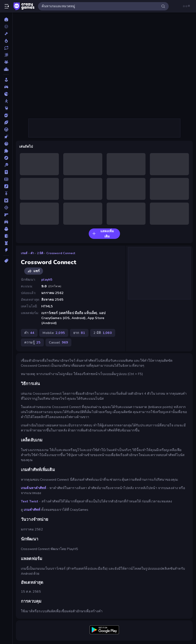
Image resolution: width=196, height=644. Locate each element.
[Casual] (6, 80)
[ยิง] (6, 208)
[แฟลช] (6, 186)
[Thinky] (6, 108)
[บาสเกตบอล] (6, 144)
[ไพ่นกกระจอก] (6, 172)
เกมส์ (24, 253)
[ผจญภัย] (6, 158)
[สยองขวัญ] (6, 229)
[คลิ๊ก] (6, 137)
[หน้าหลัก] (6, 19)
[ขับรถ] (6, 129)
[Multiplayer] (6, 62)
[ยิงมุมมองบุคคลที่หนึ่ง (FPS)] (6, 215)
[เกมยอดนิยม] (6, 41)
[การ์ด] (6, 115)
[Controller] (6, 87)
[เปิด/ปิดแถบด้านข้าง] (7, 6)
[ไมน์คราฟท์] (6, 200)
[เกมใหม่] (6, 34)
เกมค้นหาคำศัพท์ (34, 488)
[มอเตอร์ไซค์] (6, 193)
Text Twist (30, 501)
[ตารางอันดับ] (6, 69)
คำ (32, 253)
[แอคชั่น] (6, 250)
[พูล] (6, 165)
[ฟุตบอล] (6, 179)
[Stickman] (6, 101)
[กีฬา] (6, 122)
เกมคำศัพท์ (32, 510)
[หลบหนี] (6, 236)
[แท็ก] (6, 261)
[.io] (6, 94)
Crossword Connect (61, 253)
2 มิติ (40, 253)
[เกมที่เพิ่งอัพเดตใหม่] (6, 48)
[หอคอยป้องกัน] (6, 243)
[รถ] (6, 222)
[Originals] (6, 55)
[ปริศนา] (6, 151)
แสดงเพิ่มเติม (103, 234)
